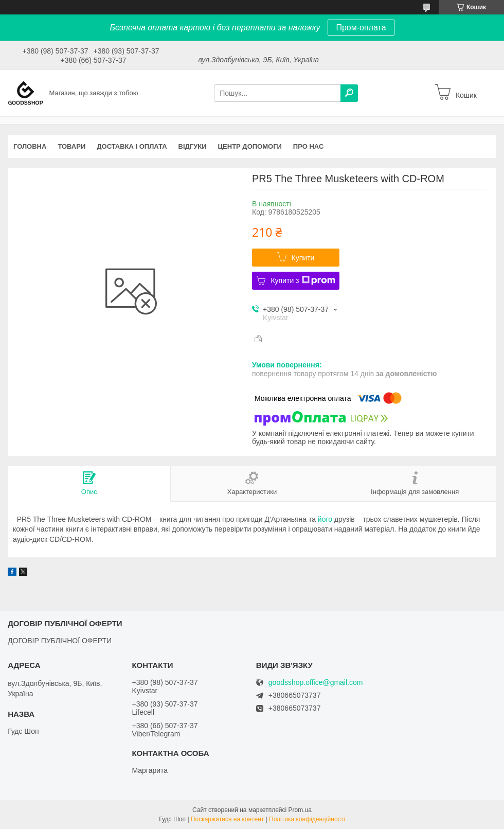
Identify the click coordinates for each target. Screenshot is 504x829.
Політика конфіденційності (307, 819)
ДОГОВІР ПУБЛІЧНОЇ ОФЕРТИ (60, 641)
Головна (30, 146)
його (325, 519)
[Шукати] (349, 93)
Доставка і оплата (132, 146)
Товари (71, 146)
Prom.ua (300, 810)
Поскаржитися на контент (227, 819)
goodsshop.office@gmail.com (316, 683)
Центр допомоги (250, 146)
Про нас (308, 146)
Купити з (303, 280)
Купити (303, 258)
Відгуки (193, 146)
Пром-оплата (361, 28)
